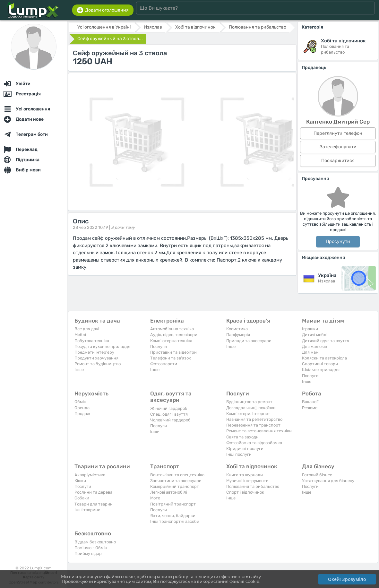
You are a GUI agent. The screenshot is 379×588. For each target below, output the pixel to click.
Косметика (237, 329)
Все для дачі (87, 329)
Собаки (82, 498)
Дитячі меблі (315, 335)
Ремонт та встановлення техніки (259, 431)
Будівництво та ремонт (249, 402)
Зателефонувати (338, 147)
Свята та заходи (242, 437)
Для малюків (314, 346)
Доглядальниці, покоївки (251, 408)
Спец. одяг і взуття (169, 414)
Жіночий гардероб (169, 408)
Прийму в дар (88, 553)
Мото (155, 498)
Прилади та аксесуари (249, 341)
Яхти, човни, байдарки (173, 516)
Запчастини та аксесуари (176, 481)
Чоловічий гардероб (170, 420)
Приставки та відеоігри (173, 352)
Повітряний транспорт (173, 504)
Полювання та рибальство (253, 486)
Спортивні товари (320, 364)
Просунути (338, 242)
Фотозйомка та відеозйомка (254, 443)
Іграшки (310, 329)
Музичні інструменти (247, 481)
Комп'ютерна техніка (171, 341)
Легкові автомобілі (169, 492)
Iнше (79, 370)
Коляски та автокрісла (324, 358)
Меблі (80, 335)
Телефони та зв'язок (171, 358)
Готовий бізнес (317, 475)
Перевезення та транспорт (253, 425)
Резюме (310, 408)
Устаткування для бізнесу (328, 481)
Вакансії (310, 402)
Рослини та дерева (93, 492)
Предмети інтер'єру (94, 352)
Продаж (82, 414)
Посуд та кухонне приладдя (102, 346)
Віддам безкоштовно (95, 542)
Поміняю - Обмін (91, 548)
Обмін (80, 402)
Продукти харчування (96, 358)
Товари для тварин (94, 504)
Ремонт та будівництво (98, 364)
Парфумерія (238, 335)
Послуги (159, 346)
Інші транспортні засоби (175, 521)
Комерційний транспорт (175, 486)
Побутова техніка (92, 341)
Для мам (310, 352)
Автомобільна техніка (172, 329)
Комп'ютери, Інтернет (248, 414)
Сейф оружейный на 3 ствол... (110, 39)
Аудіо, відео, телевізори (174, 335)
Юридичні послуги (245, 449)
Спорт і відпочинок (245, 492)
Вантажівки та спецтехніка (177, 475)
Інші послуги (239, 454)
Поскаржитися (338, 161)
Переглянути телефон (338, 133)
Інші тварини (87, 510)
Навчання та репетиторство (254, 419)
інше (155, 432)
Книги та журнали (245, 475)
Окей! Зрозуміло (347, 579)
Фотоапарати (164, 364)
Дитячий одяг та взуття (326, 341)
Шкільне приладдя (321, 370)
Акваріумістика (90, 475)
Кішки (80, 481)
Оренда (82, 408)
